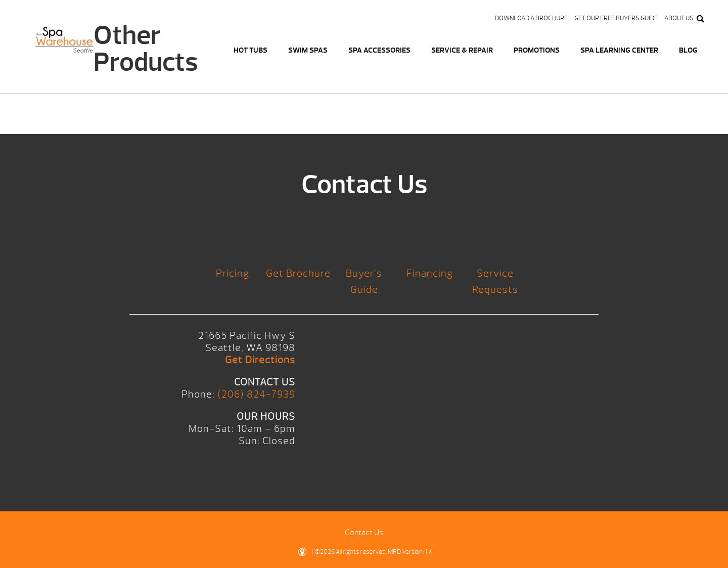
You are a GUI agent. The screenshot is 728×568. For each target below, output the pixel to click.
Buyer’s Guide (364, 281)
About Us (679, 18)
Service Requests (495, 281)
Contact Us (364, 533)
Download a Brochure (531, 18)
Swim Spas (308, 50)
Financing (430, 273)
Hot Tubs (251, 50)
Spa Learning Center (619, 50)
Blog (688, 50)
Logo (64, 46)
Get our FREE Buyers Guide (616, 18)
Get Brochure (298, 273)
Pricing (233, 273)
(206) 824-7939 (256, 394)
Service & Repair (462, 50)
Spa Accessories (379, 50)
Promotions (537, 50)
